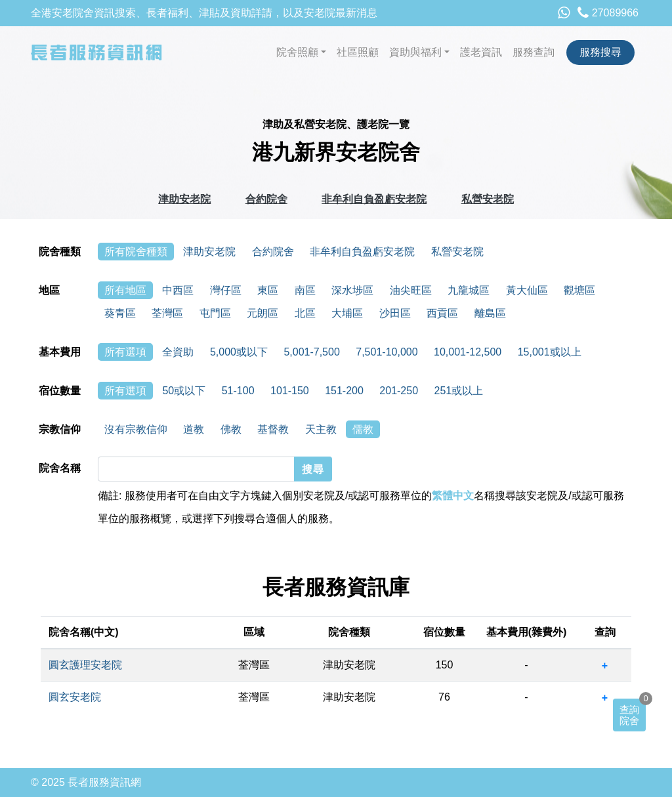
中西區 (178, 290)
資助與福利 (415, 52)
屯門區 (215, 313)
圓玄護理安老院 (85, 665)
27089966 (608, 13)
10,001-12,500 (468, 352)
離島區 (490, 313)
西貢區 (442, 313)
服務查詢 (534, 52)
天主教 (321, 429)
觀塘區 (579, 290)
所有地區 (125, 290)
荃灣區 (167, 313)
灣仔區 (226, 290)
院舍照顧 (297, 52)
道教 (194, 429)
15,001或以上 (550, 352)
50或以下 (184, 391)
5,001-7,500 (311, 352)
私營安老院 (488, 199)
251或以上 (459, 391)
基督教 (273, 429)
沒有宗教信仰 (136, 429)
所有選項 (125, 352)
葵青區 (120, 313)
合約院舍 (266, 199)
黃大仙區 (527, 290)
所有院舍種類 (136, 252)
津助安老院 (184, 199)
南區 (305, 290)
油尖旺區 (411, 290)
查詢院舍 (629, 715)
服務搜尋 (600, 52)
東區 (268, 290)
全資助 (178, 352)
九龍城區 (469, 290)
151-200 (344, 391)
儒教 (363, 429)
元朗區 (262, 313)
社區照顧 (358, 52)
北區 (305, 313)
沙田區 (395, 313)
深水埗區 (352, 290)
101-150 (290, 391)
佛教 (231, 429)
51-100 (238, 391)
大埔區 (347, 313)
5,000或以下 (239, 352)
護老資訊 (481, 52)
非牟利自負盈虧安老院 (374, 199)
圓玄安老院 (75, 697)
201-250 (399, 391)
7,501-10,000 (387, 352)
